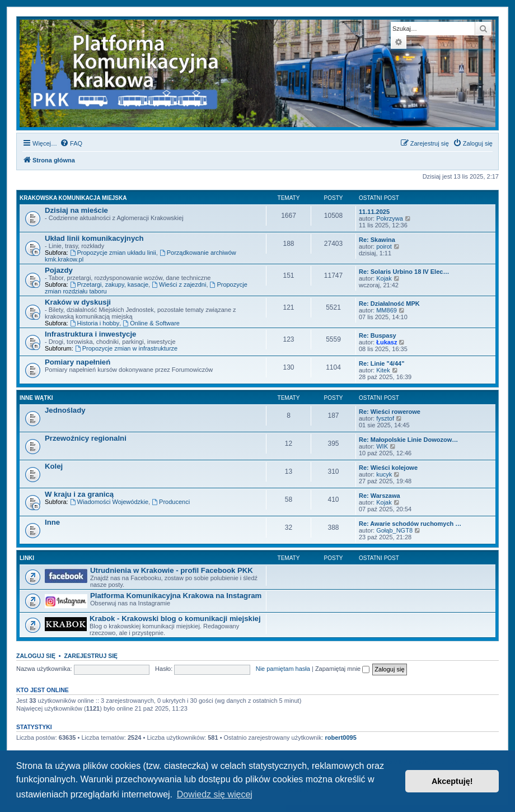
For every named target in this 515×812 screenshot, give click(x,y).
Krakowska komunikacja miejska (73, 198)
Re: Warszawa (380, 496)
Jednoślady (65, 410)
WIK (382, 446)
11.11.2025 (374, 212)
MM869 (387, 310)
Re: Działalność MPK (389, 304)
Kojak (384, 278)
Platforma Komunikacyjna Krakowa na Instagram (176, 596)
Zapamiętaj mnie (342, 669)
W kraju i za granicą (79, 494)
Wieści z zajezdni (179, 284)
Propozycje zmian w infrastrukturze (126, 348)
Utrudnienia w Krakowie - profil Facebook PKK (172, 570)
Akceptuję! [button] (452, 781)
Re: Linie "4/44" (381, 363)
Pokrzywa (390, 218)
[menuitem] (71, 143)
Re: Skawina (377, 240)
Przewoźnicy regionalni (86, 438)
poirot (384, 246)
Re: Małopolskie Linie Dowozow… (408, 440)
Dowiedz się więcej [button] (215, 794)
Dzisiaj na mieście (76, 210)
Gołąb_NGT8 (394, 530)
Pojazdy (59, 270)
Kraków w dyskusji (78, 302)
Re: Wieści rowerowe (390, 412)
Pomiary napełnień (78, 362)
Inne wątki (36, 398)
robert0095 (341, 738)
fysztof (385, 418)
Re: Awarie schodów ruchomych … (410, 524)
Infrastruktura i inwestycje (90, 334)
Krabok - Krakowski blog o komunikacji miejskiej (175, 619)
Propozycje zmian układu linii (113, 253)
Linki (27, 558)
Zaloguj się (36, 656)
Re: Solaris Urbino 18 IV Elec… (404, 272)
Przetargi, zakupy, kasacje (109, 284)
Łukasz (387, 342)
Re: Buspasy (378, 335)
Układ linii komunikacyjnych (94, 238)
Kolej (54, 466)
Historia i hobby (95, 323)
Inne (52, 522)
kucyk (384, 474)
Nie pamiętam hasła (283, 669)
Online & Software (151, 323)
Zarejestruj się (91, 656)
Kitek (383, 370)
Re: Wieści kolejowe (388, 468)
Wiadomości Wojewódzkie (109, 502)
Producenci (171, 502)
